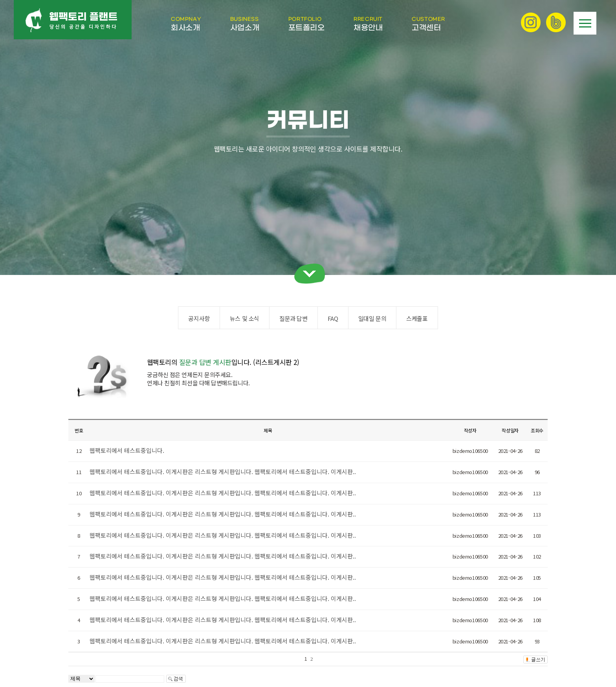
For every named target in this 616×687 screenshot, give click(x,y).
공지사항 (199, 318)
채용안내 (368, 24)
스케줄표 (417, 318)
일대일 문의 (372, 318)
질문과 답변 (293, 318)
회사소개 (186, 24)
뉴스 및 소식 (245, 318)
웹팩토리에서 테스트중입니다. (127, 450)
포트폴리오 (307, 24)
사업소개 (245, 24)
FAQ (333, 318)
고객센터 (428, 24)
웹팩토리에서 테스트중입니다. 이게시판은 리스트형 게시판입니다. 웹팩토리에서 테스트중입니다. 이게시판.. (223, 472)
